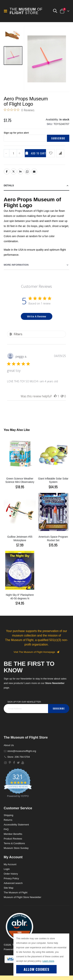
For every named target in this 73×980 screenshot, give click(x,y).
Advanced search (13, 883)
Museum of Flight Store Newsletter (23, 897)
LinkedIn (20, 171)
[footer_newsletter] (26, 709)
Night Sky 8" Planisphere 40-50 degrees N (20, 597)
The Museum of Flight (16, 892)
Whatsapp (27, 171)
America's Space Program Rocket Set (53, 538)
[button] (55, 11)
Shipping (8, 815)
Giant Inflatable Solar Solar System (53, 480)
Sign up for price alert (16, 133)
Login (7, 869)
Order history (11, 874)
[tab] (36, 186)
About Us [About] (9, 745)
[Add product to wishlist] (51, 153)
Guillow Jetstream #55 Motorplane (20, 538)
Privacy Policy (11, 878)
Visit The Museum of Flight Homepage (36, 652)
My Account (10, 864)
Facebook (7, 171)
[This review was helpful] (55, 396)
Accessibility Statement (16, 825)
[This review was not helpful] (62, 396)
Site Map (9, 888)
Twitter (14, 171)
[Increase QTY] (20, 153)
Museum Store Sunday (16, 848)
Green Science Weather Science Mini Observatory (20, 480)
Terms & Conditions (14, 843)
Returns (8, 820)
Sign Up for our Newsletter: (24, 702)
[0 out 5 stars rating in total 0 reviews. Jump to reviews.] (19, 110)
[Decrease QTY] (7, 153)
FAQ (6, 829)
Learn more (48, 961)
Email (34, 171)
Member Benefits (13, 834)
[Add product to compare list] (60, 153)
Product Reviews (13, 839)
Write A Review (36, 316)
